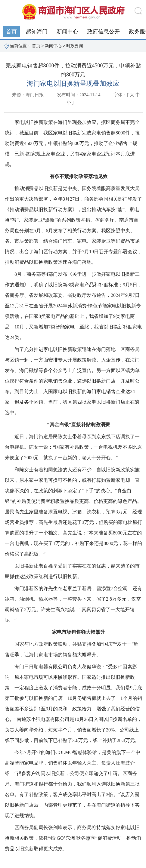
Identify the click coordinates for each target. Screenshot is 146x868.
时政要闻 (75, 46)
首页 (11, 32)
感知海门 (37, 32)
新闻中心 (67, 32)
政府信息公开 (104, 32)
